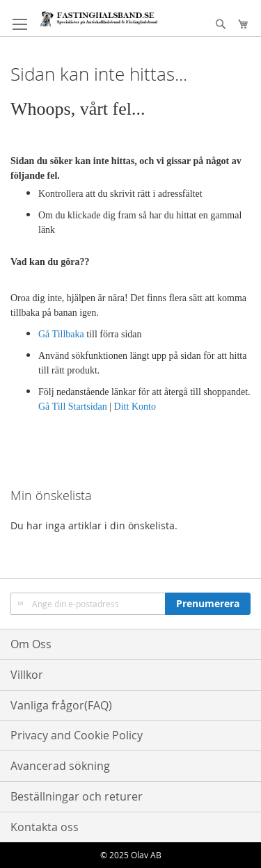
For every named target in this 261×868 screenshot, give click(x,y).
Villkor (27, 675)
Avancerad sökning (60, 766)
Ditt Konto (135, 407)
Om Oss (31, 644)
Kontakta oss (45, 827)
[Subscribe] (208, 604)
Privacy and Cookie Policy (77, 735)
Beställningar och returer (77, 796)
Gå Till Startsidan (73, 407)
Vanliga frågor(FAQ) (61, 705)
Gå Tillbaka (61, 334)
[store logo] (98, 18)
